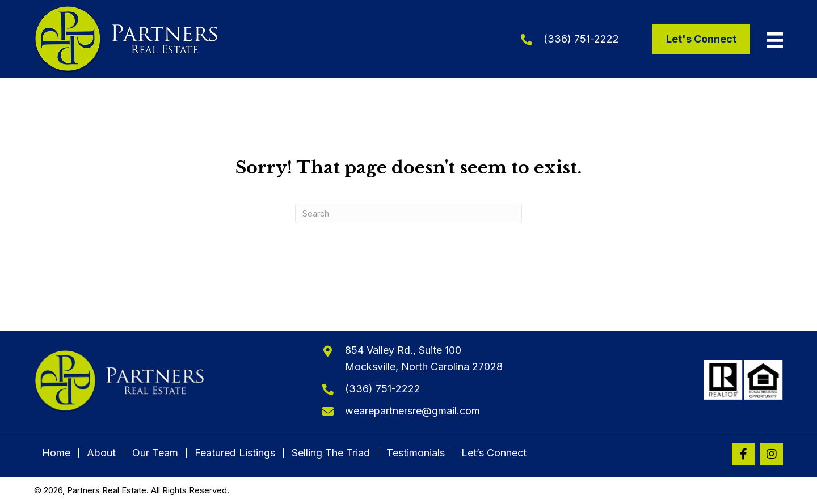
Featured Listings (235, 453)
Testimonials (416, 453)
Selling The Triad (331, 453)
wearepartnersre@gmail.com (412, 411)
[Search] (408, 213)
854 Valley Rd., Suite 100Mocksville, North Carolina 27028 (424, 358)
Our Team (155, 453)
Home (56, 453)
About (101, 453)
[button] (743, 454)
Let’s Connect (494, 453)
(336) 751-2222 (581, 39)
